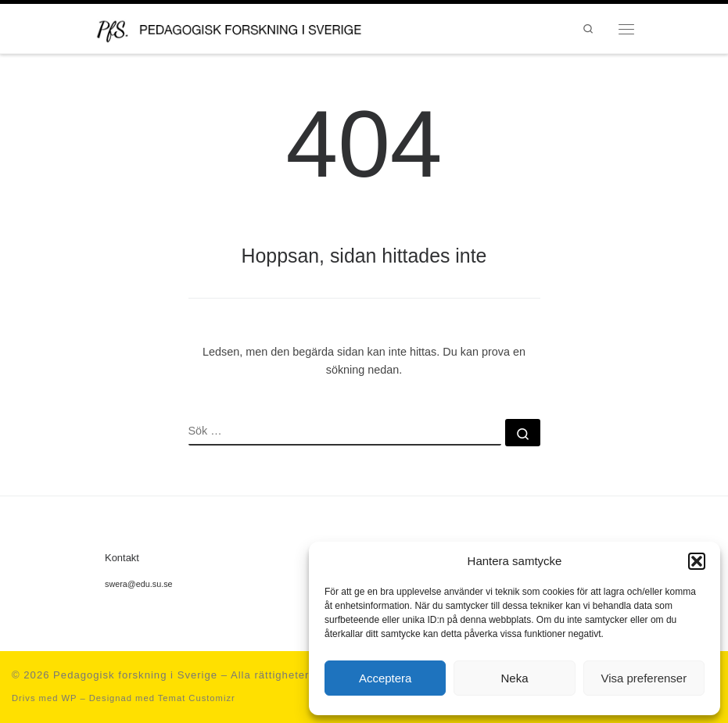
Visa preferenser (644, 678)
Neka (514, 678)
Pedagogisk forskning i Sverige (135, 675)
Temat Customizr (197, 698)
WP (69, 698)
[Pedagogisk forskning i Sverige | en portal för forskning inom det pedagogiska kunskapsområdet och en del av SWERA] (244, 27)
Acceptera (386, 678)
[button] (697, 561)
